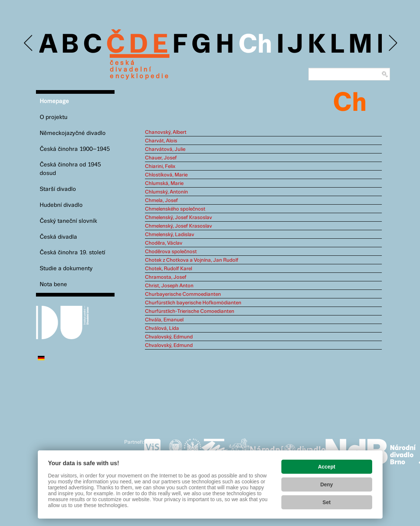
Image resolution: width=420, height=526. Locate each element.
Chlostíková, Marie (166, 175)
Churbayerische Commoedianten (183, 294)
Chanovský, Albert (166, 132)
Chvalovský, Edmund (169, 337)
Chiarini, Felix (160, 166)
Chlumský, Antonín (166, 192)
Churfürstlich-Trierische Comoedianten (190, 311)
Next (392, 43)
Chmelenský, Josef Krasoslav (178, 218)
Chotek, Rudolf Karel (168, 269)
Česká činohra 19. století (72, 253)
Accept (327, 467)
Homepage (54, 101)
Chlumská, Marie (164, 183)
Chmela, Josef (161, 201)
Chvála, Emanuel (164, 320)
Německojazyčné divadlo (73, 133)
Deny (327, 484)
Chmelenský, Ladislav (170, 235)
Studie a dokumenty (66, 269)
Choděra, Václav (164, 243)
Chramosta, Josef (166, 277)
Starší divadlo (58, 189)
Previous (29, 43)
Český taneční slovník (68, 221)
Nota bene (53, 284)
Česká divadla (58, 237)
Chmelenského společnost (175, 209)
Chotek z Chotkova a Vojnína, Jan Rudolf (192, 260)
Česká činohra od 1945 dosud (70, 169)
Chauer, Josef (161, 158)
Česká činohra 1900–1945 (75, 149)
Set (327, 502)
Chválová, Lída (162, 328)
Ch (255, 45)
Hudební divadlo (61, 205)
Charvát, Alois (161, 141)
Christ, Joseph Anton (169, 286)
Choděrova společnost (171, 252)
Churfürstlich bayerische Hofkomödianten (193, 303)
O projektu (54, 117)
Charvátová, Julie (165, 149)
